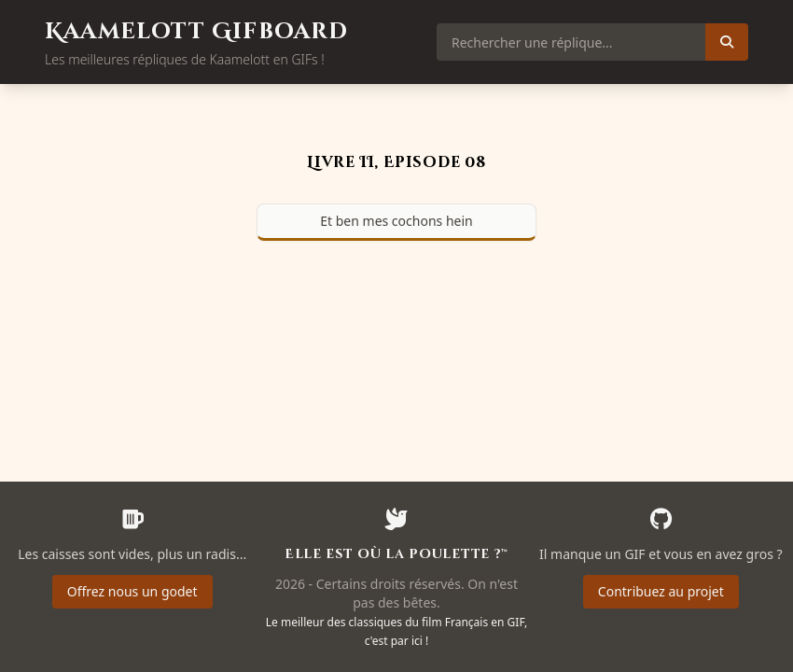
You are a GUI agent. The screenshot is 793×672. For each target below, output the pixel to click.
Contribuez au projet (661, 591)
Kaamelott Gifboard (197, 32)
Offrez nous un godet (132, 591)
